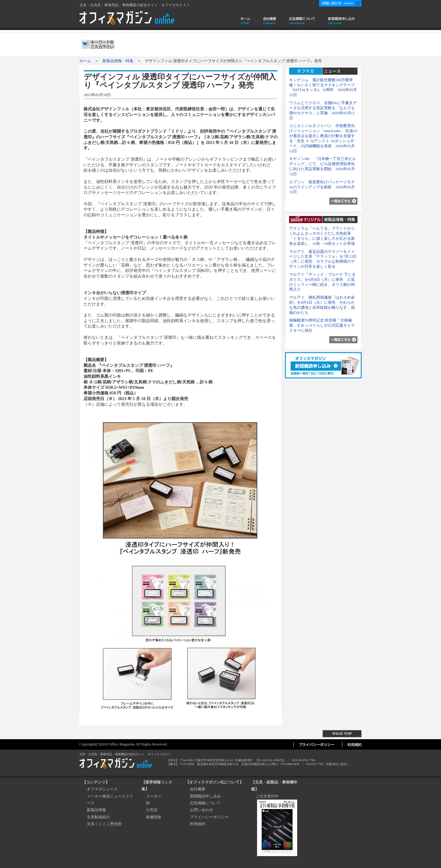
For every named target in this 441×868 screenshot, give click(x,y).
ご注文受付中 (267, 796)
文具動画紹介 (98, 817)
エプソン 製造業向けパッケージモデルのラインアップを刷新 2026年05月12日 (322, 187)
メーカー (154, 796)
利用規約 (198, 824)
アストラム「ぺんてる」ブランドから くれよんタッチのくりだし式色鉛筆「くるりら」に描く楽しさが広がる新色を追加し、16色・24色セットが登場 (324, 236)
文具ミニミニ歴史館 (104, 824)
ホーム (246, 20)
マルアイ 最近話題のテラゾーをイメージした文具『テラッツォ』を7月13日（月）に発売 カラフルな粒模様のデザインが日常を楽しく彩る (323, 259)
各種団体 (154, 817)
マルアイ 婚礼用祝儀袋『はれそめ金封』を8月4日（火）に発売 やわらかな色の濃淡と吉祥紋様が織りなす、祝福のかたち (322, 305)
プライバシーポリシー (209, 817)
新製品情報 (96, 810)
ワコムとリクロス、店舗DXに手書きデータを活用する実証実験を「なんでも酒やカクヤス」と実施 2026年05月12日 (323, 110)
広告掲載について (302, 20)
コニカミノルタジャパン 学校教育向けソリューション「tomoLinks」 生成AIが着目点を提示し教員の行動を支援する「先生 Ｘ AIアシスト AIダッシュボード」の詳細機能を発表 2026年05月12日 (323, 138)
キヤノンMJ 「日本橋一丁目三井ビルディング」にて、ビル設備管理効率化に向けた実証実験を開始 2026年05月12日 (323, 166)
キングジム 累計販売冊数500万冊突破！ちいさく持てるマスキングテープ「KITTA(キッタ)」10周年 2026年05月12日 (323, 87)
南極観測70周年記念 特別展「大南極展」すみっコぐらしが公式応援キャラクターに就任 (322, 325)
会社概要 (270, 20)
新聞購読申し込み (342, 20)
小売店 (152, 810)
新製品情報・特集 (118, 61)
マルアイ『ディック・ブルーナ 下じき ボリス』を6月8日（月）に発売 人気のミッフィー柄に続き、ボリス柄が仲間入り (322, 282)
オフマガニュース (102, 789)
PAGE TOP (342, 733)
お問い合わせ (201, 810)
